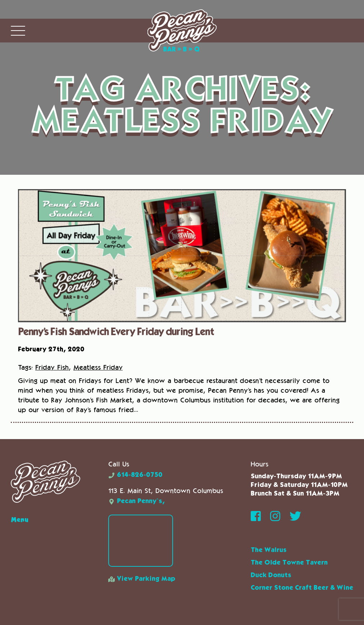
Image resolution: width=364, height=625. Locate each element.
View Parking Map (142, 579)
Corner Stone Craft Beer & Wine (302, 588)
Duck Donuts (271, 575)
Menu (20, 519)
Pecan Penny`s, (136, 501)
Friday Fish (52, 367)
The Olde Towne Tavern (289, 563)
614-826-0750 (135, 475)
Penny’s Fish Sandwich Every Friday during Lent (116, 331)
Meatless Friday (98, 367)
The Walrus (269, 550)
